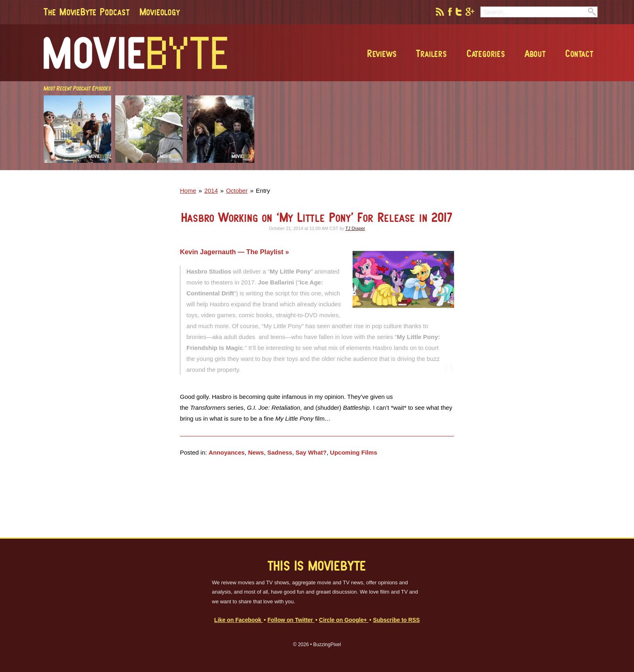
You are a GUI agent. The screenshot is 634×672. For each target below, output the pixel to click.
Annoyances (227, 452)
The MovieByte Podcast (87, 12)
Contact (579, 53)
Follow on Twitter (291, 620)
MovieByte (135, 53)
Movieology (160, 12)
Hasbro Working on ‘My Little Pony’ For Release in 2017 (317, 217)
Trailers (431, 53)
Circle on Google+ (344, 620)
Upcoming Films (354, 452)
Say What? (311, 452)
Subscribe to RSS (396, 620)
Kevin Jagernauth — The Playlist (232, 252)
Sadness (280, 452)
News (256, 452)
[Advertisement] (480, 168)
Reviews (382, 53)
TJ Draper (355, 228)
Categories (486, 53)
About (535, 53)
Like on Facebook (239, 620)
